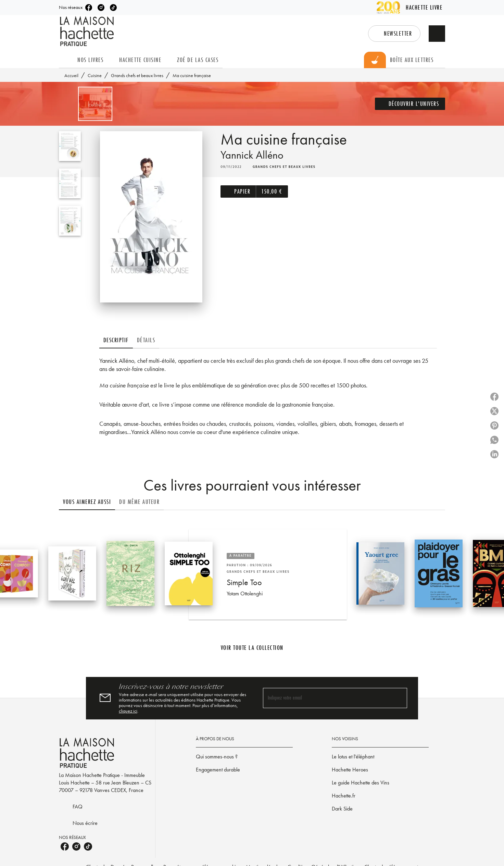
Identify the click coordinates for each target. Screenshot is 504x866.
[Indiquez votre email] (326, 698)
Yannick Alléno (252, 155)
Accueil (71, 75)
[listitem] (89, 8)
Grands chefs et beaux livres (137, 75)
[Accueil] (88, 31)
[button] (394, 34)
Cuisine (95, 75)
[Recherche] (437, 34)
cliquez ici (128, 711)
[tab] (66, 60)
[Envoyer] (399, 698)
